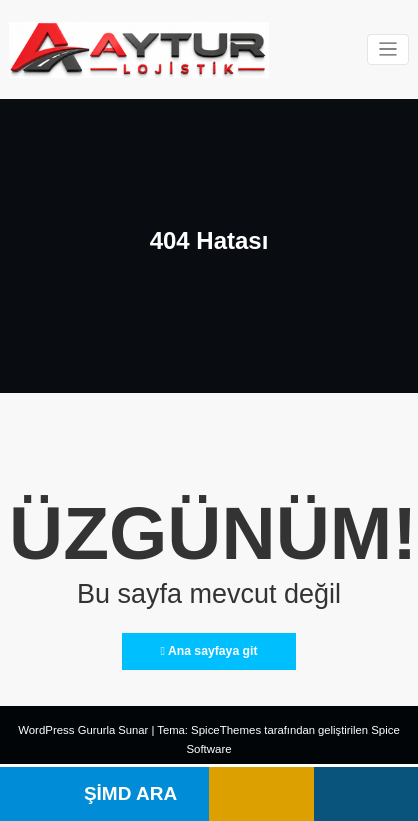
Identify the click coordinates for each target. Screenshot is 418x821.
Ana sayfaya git (208, 650)
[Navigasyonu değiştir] (388, 49)
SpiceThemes (225, 730)
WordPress (47, 730)
